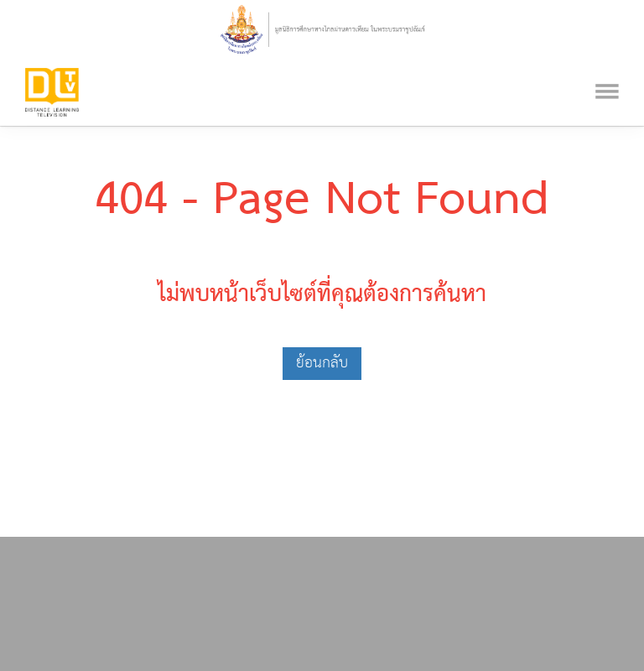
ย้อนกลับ (322, 363)
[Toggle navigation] (607, 69)
